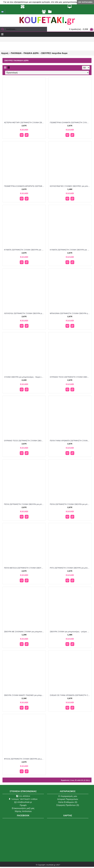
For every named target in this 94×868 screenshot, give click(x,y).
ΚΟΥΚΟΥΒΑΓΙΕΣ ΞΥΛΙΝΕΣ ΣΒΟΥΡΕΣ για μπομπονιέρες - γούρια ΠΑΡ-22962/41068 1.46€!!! (70, 186)
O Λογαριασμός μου (68, 796)
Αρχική (5, 53)
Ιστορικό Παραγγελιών (68, 799)
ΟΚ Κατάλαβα (85, 2)
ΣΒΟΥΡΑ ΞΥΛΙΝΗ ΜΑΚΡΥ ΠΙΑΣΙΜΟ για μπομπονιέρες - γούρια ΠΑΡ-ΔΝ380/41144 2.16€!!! (25, 695)
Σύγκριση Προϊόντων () (68, 805)
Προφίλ (23, 805)
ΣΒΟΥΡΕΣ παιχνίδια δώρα (54, 53)
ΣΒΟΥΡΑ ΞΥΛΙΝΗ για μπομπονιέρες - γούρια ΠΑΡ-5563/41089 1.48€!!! (70, 632)
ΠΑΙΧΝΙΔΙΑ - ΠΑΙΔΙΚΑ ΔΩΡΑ (25, 53)
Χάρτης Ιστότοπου (23, 811)
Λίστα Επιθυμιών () (68, 802)
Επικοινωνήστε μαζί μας (23, 808)
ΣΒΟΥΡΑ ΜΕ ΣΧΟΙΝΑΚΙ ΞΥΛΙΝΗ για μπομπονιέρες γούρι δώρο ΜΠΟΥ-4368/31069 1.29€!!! (25, 632)
